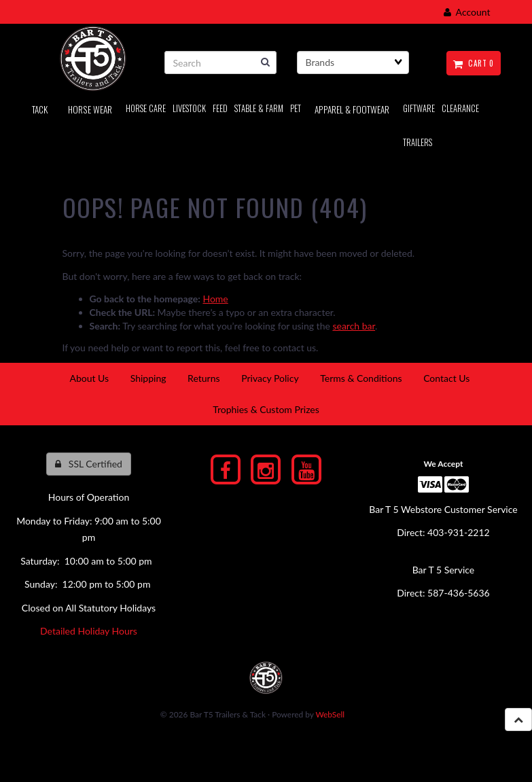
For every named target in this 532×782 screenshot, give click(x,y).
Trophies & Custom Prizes (266, 409)
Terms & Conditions (361, 378)
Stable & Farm (259, 108)
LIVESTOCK (189, 108)
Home (215, 299)
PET (296, 108)
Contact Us (446, 378)
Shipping (148, 378)
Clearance (460, 108)
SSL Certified (89, 464)
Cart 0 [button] (473, 63)
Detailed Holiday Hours (89, 631)
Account (467, 12)
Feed (220, 108)
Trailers (418, 142)
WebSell (330, 714)
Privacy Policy (270, 378)
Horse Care (146, 108)
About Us (89, 378)
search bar (354, 326)
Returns (203, 378)
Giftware (419, 108)
